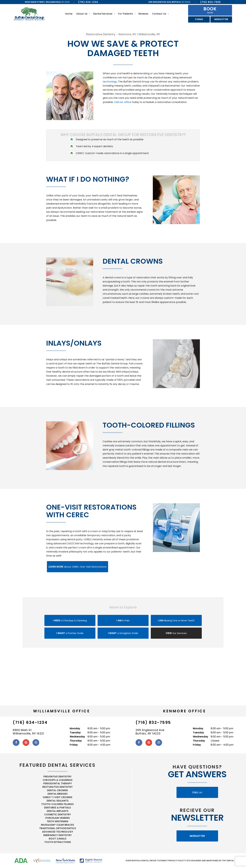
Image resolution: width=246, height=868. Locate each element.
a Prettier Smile (70, 633)
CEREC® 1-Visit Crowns (57, 797)
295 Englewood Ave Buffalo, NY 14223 (150, 732)
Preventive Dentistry (57, 777)
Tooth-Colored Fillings (57, 804)
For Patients (125, 14)
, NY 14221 (47, 2)
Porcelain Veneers (58, 818)
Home (69, 14)
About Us (82, 14)
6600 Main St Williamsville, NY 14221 (28, 732)
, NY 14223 (169, 2)
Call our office (123, 102)
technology (110, 82)
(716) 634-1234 (88, 2)
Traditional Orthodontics (58, 828)
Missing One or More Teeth (176, 620)
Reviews (143, 14)
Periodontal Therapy (58, 783)
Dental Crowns (57, 790)
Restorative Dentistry (57, 787)
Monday (75, 728)
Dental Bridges (58, 794)
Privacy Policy (177, 861)
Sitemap (162, 861)
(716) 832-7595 (211, 2)
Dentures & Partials (57, 808)
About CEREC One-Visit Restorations (78, 567)
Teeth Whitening (58, 821)
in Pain (123, 620)
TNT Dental (228, 861)
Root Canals (58, 839)
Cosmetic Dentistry (58, 814)
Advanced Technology (58, 832)
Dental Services (103, 14)
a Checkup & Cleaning (70, 620)
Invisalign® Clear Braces (57, 825)
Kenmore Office (184, 711)
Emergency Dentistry (57, 835)
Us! (197, 792)
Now (210, 10)
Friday (74, 745)
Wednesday (77, 737)
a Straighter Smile (123, 633)
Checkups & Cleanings (58, 780)
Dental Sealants (58, 801)
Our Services (176, 633)
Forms (199, 19)
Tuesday (75, 733)
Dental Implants (58, 811)
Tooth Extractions (58, 842)
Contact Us (159, 14)
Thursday (76, 741)
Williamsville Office (62, 711)
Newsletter (221, 19)
